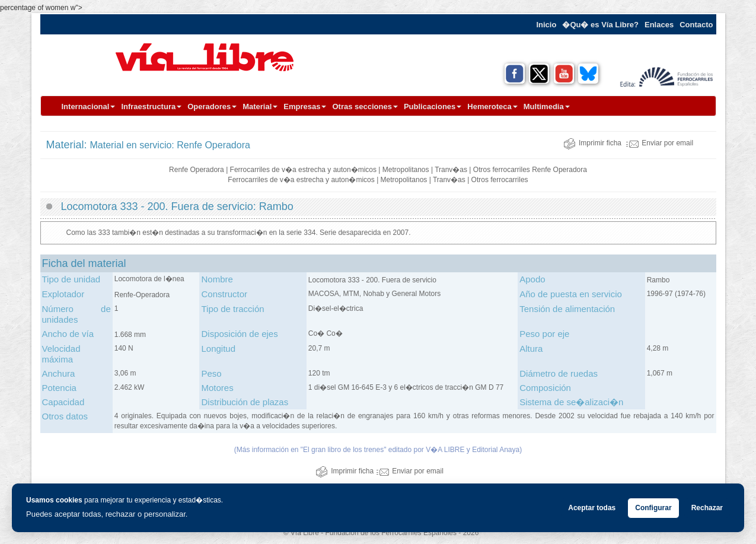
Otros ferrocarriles (502, 170)
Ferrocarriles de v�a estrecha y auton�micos (303, 170)
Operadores (212, 106)
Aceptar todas (592, 508)
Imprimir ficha (592, 143)
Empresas (305, 106)
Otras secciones (365, 106)
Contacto (696, 25)
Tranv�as (451, 170)
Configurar (653, 508)
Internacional (89, 106)
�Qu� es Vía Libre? (600, 25)
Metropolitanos (406, 170)
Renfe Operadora (197, 170)
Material (260, 106)
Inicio (546, 25)
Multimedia (547, 106)
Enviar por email (660, 143)
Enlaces (659, 25)
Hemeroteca (492, 106)
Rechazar (707, 508)
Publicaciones (433, 106)
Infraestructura (151, 106)
